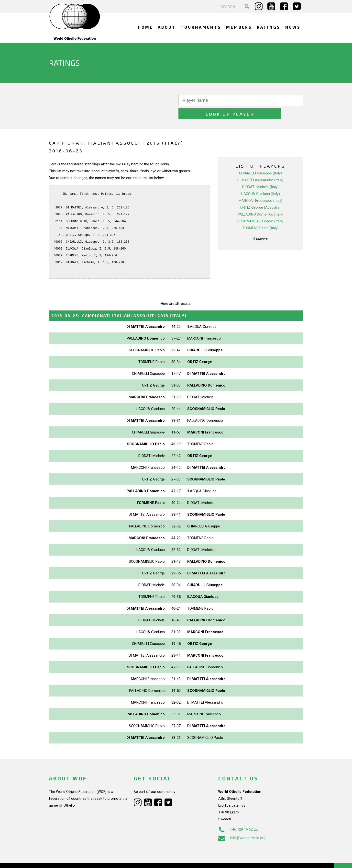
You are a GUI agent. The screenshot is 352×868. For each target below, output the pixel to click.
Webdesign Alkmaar (70, 859)
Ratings (269, 27)
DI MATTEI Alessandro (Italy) (260, 167)
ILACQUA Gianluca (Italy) (260, 180)
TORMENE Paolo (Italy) (260, 215)
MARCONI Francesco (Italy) (260, 187)
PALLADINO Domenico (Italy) (260, 201)
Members (239, 27)
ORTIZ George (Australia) (260, 194)
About (167, 27)
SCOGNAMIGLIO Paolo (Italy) (260, 208)
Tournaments (201, 27)
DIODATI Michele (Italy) (260, 173)
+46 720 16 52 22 (238, 816)
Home (145, 27)
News (293, 27)
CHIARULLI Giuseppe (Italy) (260, 160)
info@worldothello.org (242, 824)
